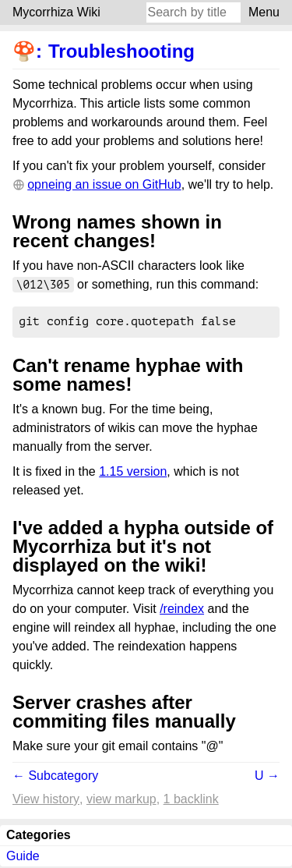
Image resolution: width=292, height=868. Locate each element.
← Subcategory (55, 777)
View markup (121, 801)
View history (46, 801)
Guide (23, 857)
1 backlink (191, 801)
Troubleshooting (121, 51)
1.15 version (133, 473)
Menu (264, 12)
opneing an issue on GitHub (104, 184)
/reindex (182, 610)
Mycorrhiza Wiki (56, 12)
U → (267, 777)
